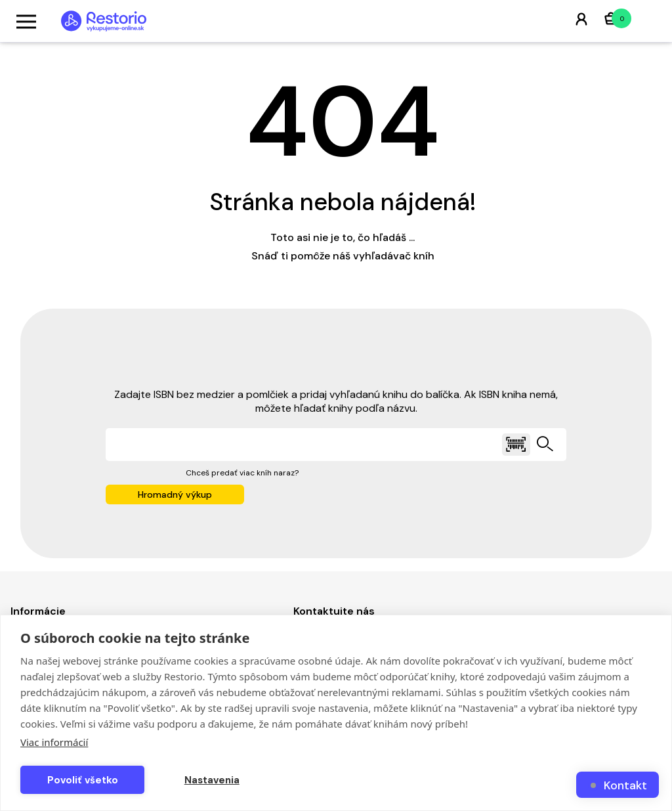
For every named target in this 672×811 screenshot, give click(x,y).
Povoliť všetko (83, 780)
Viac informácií (54, 742)
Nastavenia (212, 780)
